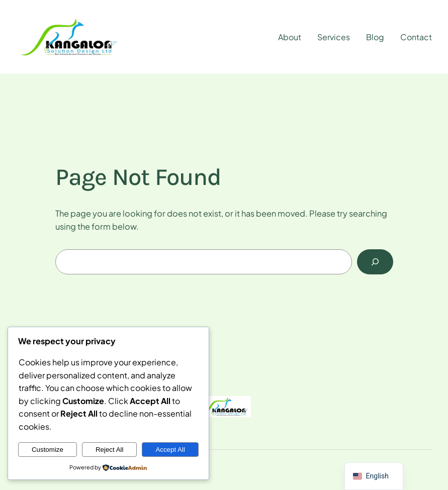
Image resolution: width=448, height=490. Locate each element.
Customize (48, 450)
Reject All (110, 450)
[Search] (375, 262)
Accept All (170, 450)
